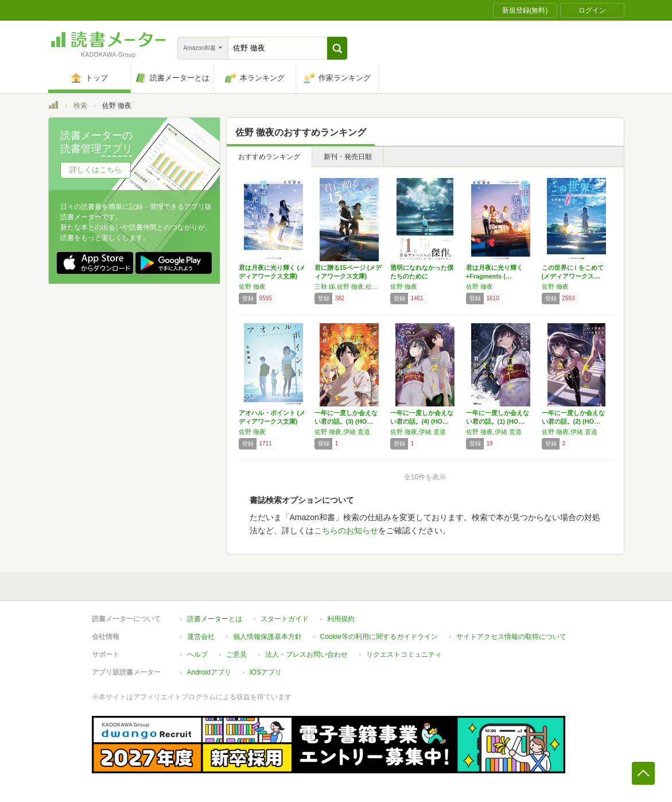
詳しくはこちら (96, 170)
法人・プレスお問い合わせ (306, 654)
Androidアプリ (209, 672)
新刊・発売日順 (348, 157)
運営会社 (201, 637)
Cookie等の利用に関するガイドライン (379, 637)
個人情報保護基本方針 (267, 637)
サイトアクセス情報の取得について (511, 637)
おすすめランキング (269, 157)
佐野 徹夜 (252, 286)
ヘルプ (197, 654)
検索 (80, 106)
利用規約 (341, 619)
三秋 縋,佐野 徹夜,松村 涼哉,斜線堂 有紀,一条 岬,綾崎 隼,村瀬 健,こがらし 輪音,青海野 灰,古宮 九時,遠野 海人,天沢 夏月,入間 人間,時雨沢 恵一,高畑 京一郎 (349, 286)
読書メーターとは (215, 619)
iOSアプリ (266, 672)
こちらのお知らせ (346, 530)
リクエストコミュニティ (404, 654)
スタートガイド (285, 619)
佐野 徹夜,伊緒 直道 (342, 432)
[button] (337, 48)
